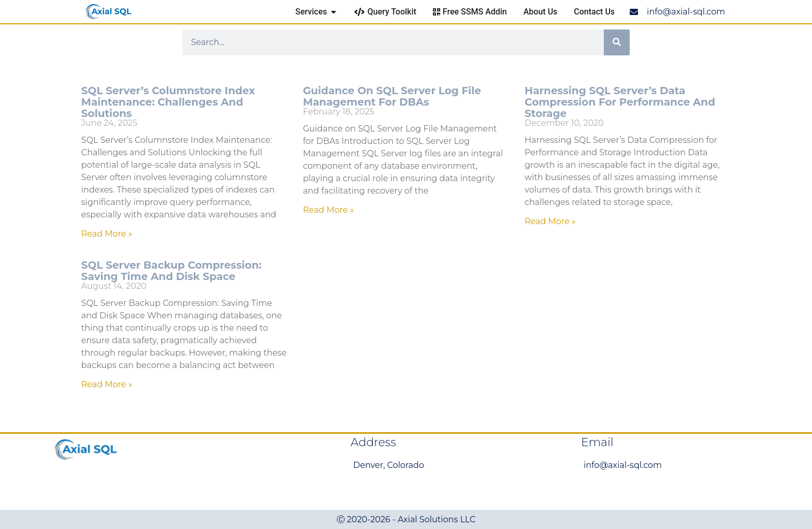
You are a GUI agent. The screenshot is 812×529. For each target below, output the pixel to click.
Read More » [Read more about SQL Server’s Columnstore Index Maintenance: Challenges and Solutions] (107, 234)
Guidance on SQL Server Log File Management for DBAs (392, 96)
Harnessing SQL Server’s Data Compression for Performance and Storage (620, 102)
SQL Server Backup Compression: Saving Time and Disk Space (171, 271)
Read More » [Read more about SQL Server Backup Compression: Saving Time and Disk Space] (107, 384)
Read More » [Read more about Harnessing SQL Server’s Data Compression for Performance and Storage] (550, 221)
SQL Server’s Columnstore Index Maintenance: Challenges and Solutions (168, 102)
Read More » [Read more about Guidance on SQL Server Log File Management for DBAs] (329, 210)
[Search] (617, 42)
